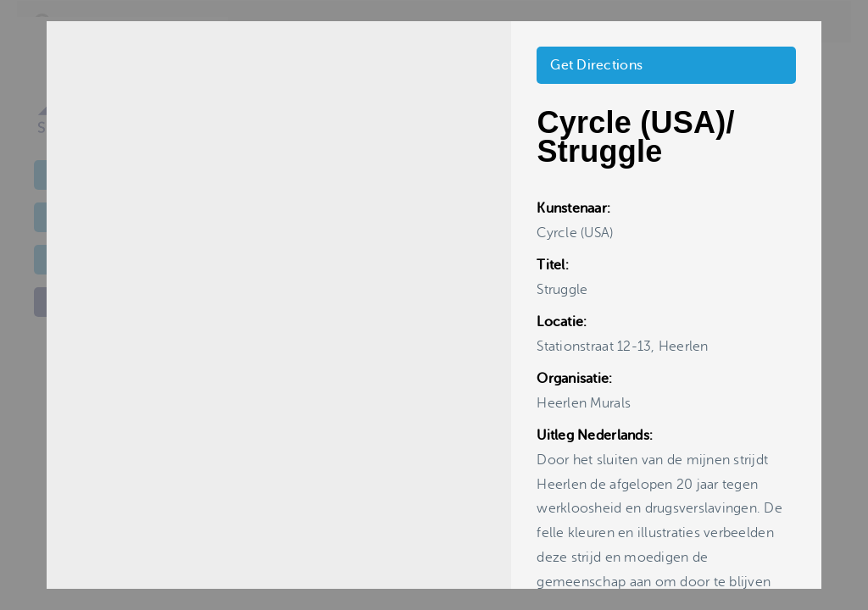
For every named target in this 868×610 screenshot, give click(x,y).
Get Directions (596, 65)
